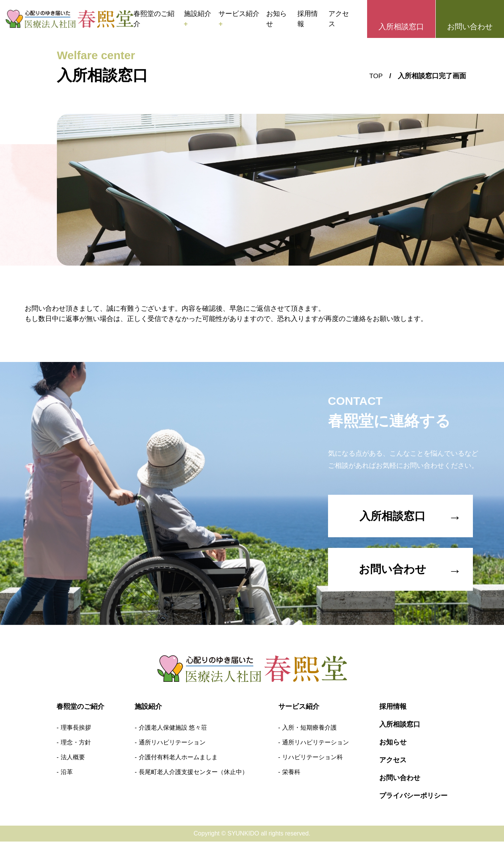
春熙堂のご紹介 (154, 19)
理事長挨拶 (76, 734)
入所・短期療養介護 (309, 734)
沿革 (67, 778)
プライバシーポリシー (413, 802)
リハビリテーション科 (312, 764)
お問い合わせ (470, 27)
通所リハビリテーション (172, 749)
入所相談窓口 (401, 27)
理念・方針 (76, 749)
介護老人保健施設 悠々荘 (173, 734)
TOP (376, 76)
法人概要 (73, 764)
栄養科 (291, 778)
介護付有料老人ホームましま (178, 764)
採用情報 (308, 19)
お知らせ (276, 19)
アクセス (339, 19)
